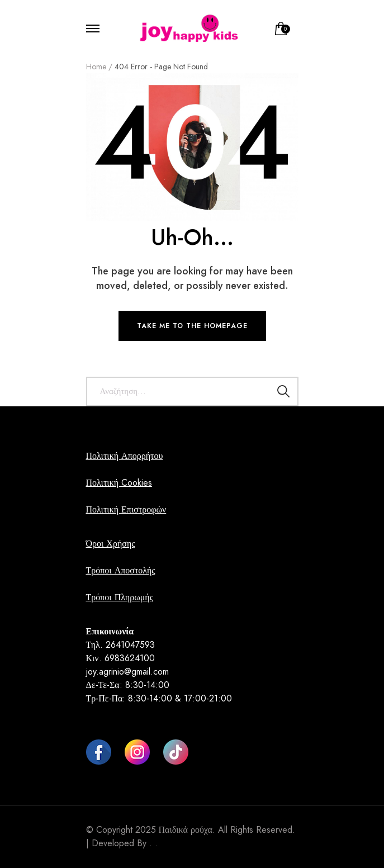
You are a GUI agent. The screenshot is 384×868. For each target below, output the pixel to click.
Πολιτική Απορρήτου (125, 456)
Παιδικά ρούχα (186, 830)
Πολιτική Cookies (119, 483)
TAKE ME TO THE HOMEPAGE (192, 326)
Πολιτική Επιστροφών (126, 509)
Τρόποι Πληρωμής (120, 597)
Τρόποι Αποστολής (121, 570)
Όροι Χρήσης (111, 544)
